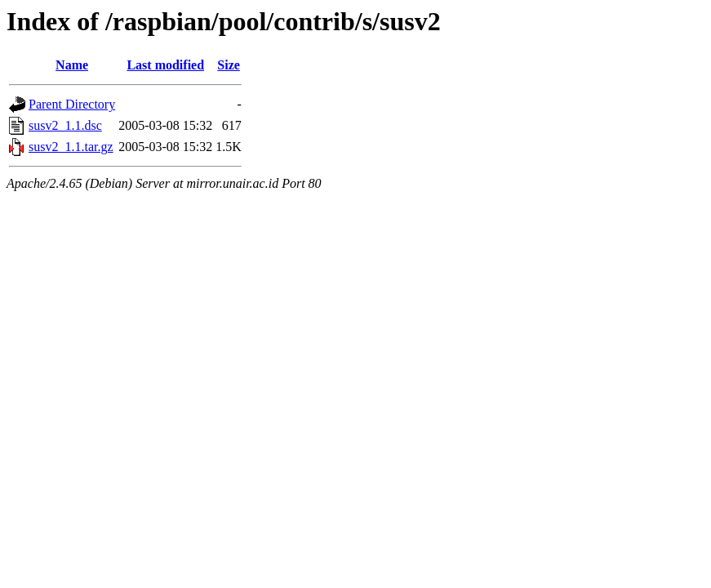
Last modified (165, 65)
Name (72, 65)
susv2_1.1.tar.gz (71, 147)
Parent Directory (72, 104)
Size (229, 65)
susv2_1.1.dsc (65, 125)
